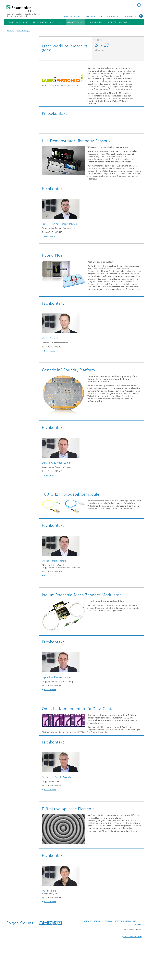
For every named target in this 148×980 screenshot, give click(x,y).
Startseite (11, 31)
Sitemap (97, 921)
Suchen (139, 5)
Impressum (108, 921)
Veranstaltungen (23, 31)
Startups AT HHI (72, 16)
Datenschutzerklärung (125, 921)
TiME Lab (90, 16)
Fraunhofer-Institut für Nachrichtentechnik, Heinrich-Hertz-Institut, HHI (23, 15)
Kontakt (88, 921)
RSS (140, 921)
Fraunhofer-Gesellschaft (132, 937)
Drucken (138, 925)
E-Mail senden (50, 236)
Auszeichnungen (109, 16)
